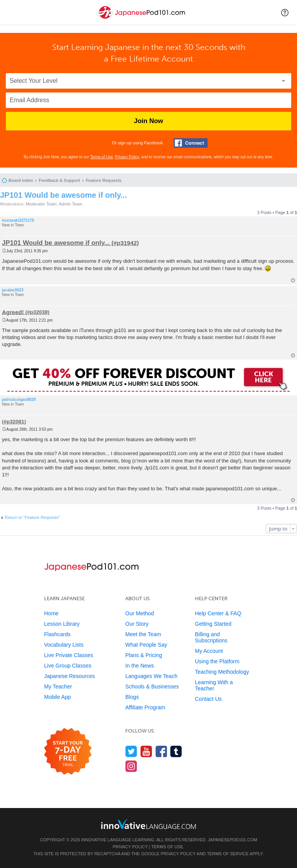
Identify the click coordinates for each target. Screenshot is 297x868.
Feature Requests (104, 180)
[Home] (142, 19)
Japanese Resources (70, 676)
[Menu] (12, 12)
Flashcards (57, 634)
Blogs (132, 697)
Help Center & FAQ (218, 613)
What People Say (146, 645)
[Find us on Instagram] (131, 766)
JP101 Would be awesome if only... (63, 195)
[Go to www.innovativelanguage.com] (148, 824)
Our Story (137, 624)
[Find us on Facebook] (161, 751)
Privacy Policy (127, 157)
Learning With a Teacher (214, 685)
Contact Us (208, 699)
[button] (285, 12)
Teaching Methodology (222, 672)
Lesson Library (62, 624)
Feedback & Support (59, 180)
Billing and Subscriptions (211, 637)
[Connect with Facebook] (191, 143)
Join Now (148, 121)
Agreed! (13, 312)
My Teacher (58, 687)
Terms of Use (102, 157)
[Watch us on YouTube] (146, 751)
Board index (21, 180)
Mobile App (57, 697)
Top (293, 280)
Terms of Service (228, 854)
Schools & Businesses (152, 687)
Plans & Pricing (144, 655)
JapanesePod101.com (232, 840)
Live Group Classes (68, 666)
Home (51, 613)
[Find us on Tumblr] (176, 751)
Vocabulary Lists (64, 645)
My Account (209, 651)
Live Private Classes (69, 655)
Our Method (140, 613)
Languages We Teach (151, 676)
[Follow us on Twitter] (131, 751)
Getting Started (213, 624)
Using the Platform (217, 661)
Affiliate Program (145, 707)
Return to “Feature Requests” (32, 517)
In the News (140, 666)
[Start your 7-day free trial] (68, 752)
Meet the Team (143, 634)
